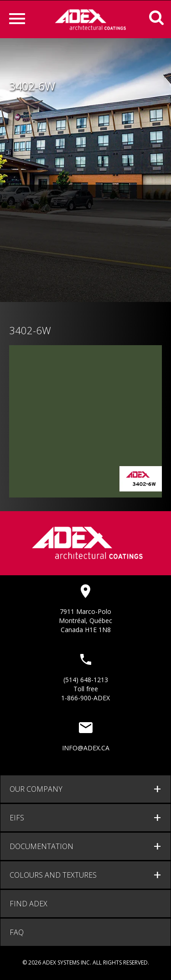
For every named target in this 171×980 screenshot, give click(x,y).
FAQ (17, 932)
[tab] (85, 789)
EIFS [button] (17, 818)
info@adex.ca (86, 748)
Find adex (28, 904)
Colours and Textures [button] (53, 875)
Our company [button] (36, 789)
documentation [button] (41, 846)
